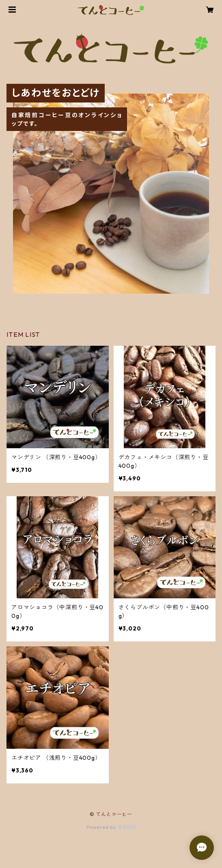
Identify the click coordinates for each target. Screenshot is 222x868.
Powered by (111, 827)
